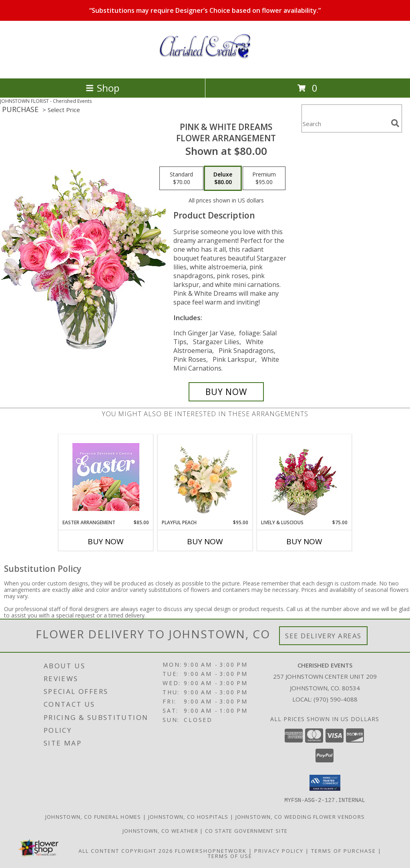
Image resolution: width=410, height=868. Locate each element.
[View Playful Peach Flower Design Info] (205, 477)
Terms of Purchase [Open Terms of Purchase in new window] (344, 850)
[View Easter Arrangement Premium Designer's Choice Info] (106, 477)
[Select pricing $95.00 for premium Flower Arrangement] (264, 178)
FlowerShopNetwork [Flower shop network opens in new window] (211, 850)
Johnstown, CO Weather (160, 830)
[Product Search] (345, 123)
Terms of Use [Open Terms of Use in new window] (230, 856)
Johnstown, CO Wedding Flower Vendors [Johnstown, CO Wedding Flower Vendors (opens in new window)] (300, 816)
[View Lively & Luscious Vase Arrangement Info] (304, 477)
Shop (102, 88)
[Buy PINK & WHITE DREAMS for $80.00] (226, 392)
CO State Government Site (246, 830)
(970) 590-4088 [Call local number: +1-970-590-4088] (336, 699)
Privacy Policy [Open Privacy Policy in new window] (279, 850)
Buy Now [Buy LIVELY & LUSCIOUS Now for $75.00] (304, 541)
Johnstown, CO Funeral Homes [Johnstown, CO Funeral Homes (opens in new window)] (93, 816)
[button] (325, 783)
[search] (395, 123)
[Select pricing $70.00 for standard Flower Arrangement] (181, 178)
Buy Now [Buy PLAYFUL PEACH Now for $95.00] (205, 541)
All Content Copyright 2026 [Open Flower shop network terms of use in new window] (126, 850)
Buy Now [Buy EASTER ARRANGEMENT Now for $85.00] (106, 541)
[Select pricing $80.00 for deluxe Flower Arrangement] (223, 178)
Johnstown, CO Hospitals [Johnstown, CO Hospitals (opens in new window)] (188, 816)
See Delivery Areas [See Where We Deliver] (323, 636)
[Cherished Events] (205, 67)
